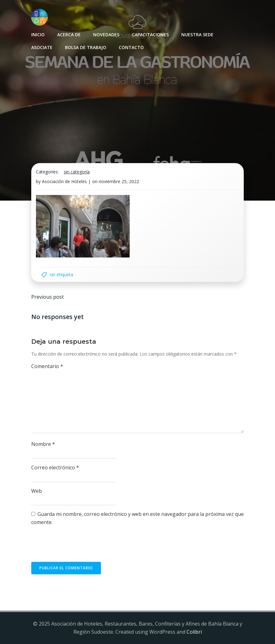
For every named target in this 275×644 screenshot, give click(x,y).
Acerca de (69, 35)
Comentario (47, 366)
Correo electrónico (55, 467)
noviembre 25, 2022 (119, 181)
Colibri (194, 632)
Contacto (131, 47)
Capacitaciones (150, 35)
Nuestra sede (197, 35)
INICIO (38, 35)
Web (37, 491)
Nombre (43, 444)
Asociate (42, 47)
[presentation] (79, 547)
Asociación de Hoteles (64, 181)
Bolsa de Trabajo (86, 47)
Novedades (106, 35)
